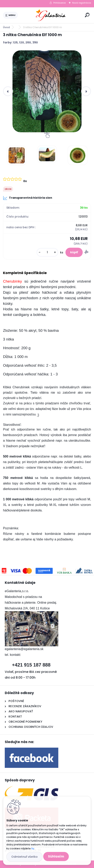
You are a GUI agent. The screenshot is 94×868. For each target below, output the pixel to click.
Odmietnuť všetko (24, 857)
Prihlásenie (59, 3)
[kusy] (47, 252)
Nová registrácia (82, 3)
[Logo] (51, 15)
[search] (87, 15)
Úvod (6, 27)
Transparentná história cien (28, 198)
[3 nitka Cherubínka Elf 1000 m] (47, 91)
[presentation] (8, 91)
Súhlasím (56, 856)
